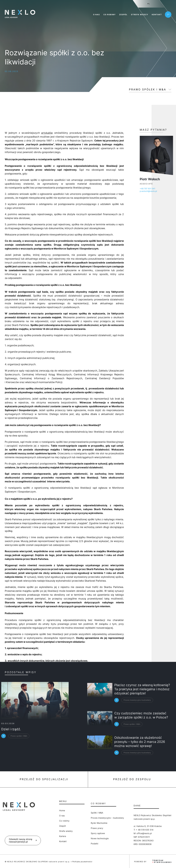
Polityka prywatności (82, 862)
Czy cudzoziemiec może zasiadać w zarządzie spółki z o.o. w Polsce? (141, 727)
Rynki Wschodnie (73, 823)
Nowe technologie (73, 838)
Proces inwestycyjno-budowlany (137, 715)
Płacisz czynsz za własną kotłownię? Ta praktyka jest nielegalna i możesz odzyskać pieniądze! (142, 705)
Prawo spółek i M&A (148, 90)
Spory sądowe (71, 833)
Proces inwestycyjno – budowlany (81, 818)
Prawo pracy (71, 828)
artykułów (47, 567)
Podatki (68, 844)
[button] (5, 863)
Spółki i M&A (71, 813)
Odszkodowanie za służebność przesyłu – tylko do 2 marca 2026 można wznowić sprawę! (140, 757)
